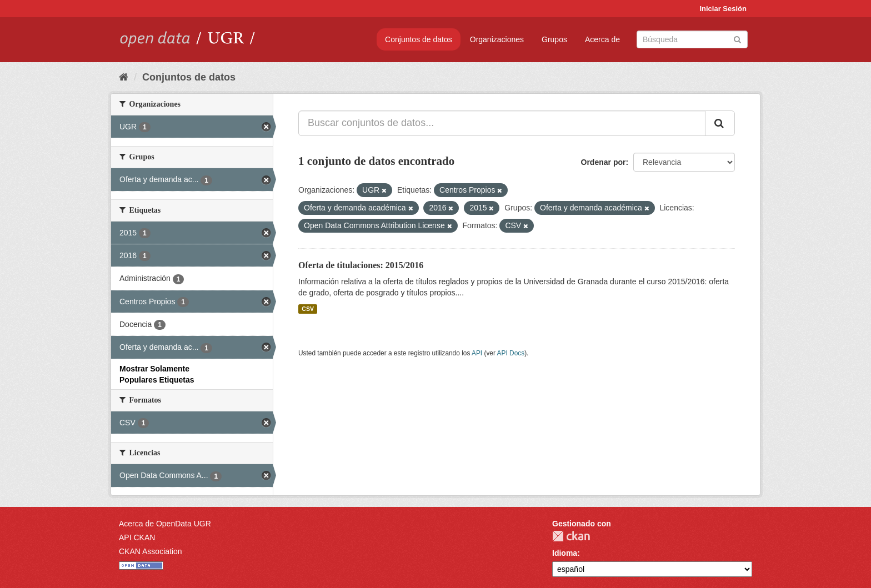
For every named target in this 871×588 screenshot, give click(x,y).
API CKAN (137, 537)
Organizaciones (497, 39)
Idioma (565, 553)
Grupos (554, 39)
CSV (308, 309)
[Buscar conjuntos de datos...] (502, 123)
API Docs (511, 353)
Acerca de (602, 39)
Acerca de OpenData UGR (165, 524)
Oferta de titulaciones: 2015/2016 (361, 265)
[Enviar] (737, 39)
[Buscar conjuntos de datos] (692, 39)
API (477, 353)
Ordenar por (604, 162)
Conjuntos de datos (419, 39)
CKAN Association (151, 551)
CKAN (571, 536)
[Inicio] (124, 77)
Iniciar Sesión (723, 9)
